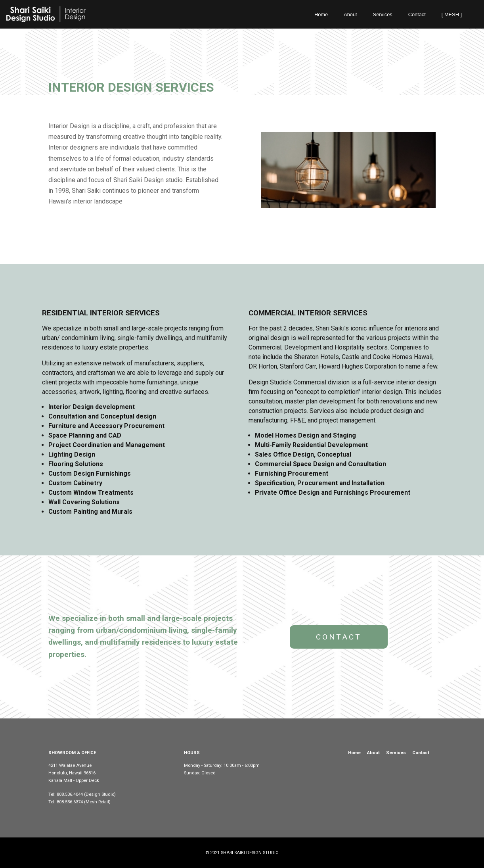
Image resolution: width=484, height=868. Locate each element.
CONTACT (339, 637)
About (350, 14)
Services (383, 14)
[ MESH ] (452, 14)
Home (321, 14)
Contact (417, 14)
